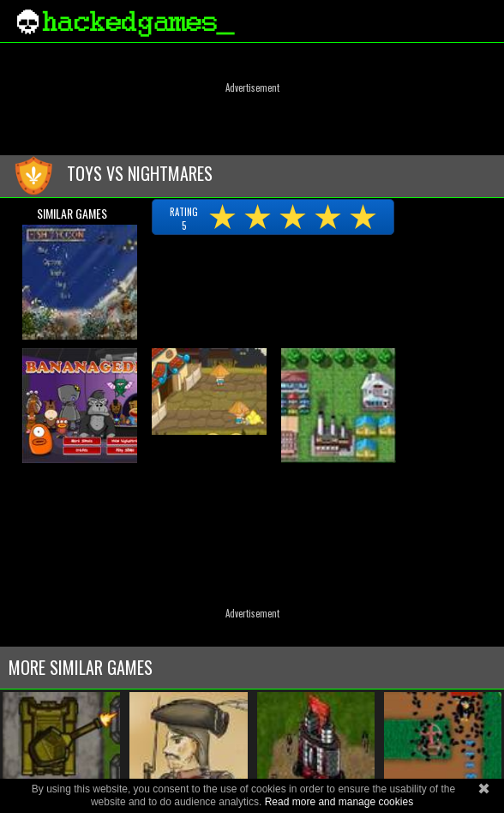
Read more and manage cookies (339, 802)
